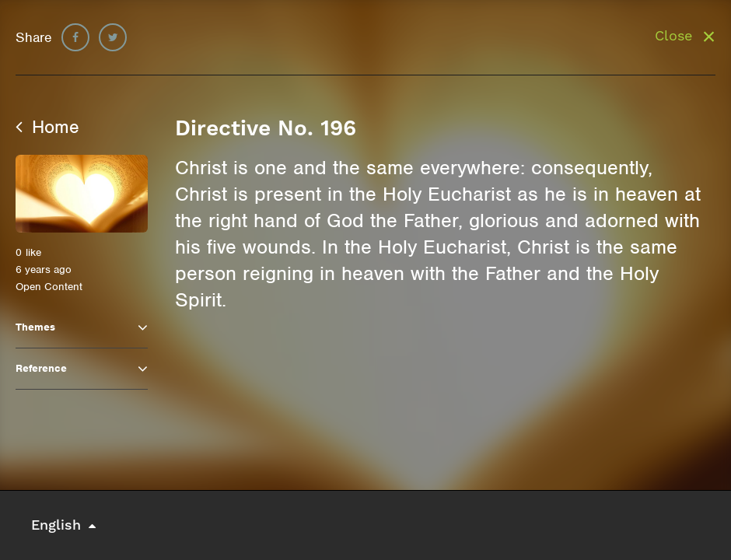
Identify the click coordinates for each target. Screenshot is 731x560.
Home (47, 127)
